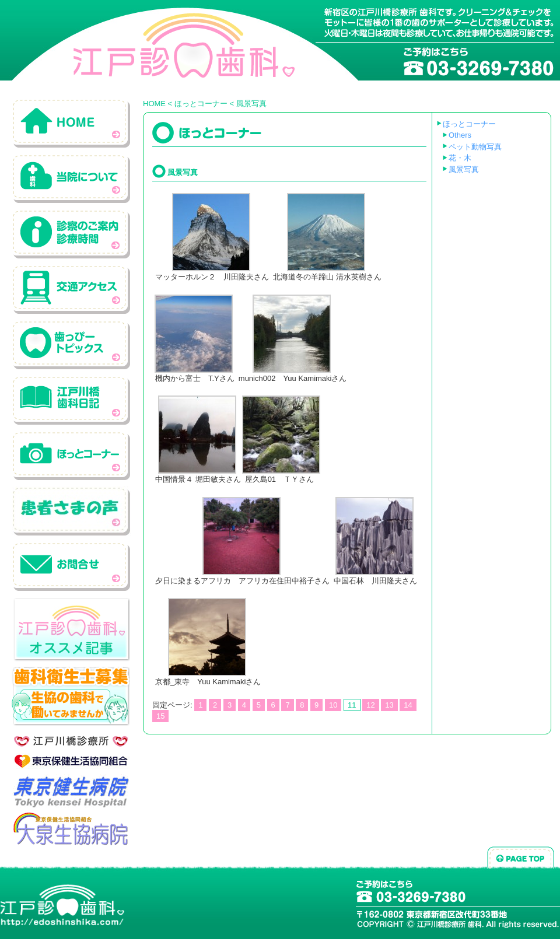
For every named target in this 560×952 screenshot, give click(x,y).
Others (460, 135)
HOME (154, 104)
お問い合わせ (71, 566)
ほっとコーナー (201, 104)
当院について (71, 178)
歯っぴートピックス (71, 344)
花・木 (460, 158)
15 (160, 716)
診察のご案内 (71, 234)
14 (408, 705)
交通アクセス (71, 289)
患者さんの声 (71, 511)
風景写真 (464, 169)
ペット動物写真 (475, 147)
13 (389, 705)
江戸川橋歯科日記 (71, 400)
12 (370, 705)
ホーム (71, 123)
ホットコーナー (71, 455)
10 (333, 705)
